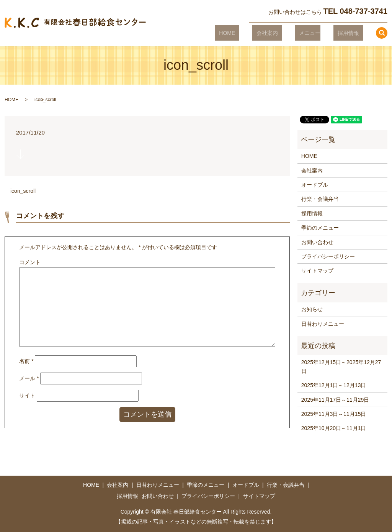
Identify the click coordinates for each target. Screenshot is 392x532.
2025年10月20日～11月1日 (334, 428)
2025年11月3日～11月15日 (334, 414)
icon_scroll (23, 191)
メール (29, 378)
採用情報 (352, 33)
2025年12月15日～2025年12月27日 (341, 366)
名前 (26, 361)
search (382, 33)
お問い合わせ (317, 242)
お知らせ (312, 309)
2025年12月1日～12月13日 (334, 385)
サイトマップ (317, 271)
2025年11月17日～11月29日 (335, 400)
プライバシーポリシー (328, 256)
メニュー (318, 33)
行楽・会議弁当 (320, 199)
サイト (27, 396)
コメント (30, 262)
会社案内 (284, 33)
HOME (252, 33)
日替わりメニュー (323, 324)
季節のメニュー (320, 228)
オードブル (315, 185)
